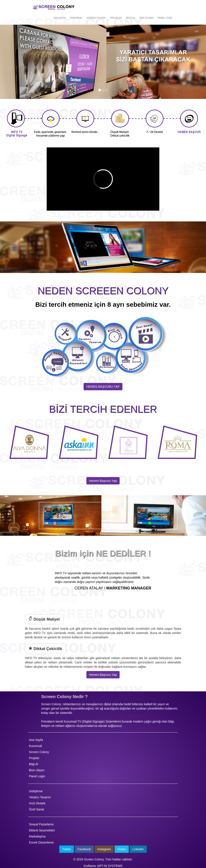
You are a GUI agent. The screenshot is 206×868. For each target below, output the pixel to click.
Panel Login (37, 776)
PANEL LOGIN (165, 18)
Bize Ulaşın (37, 770)
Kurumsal (35, 746)
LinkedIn (138, 849)
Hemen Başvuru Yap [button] (103, 675)
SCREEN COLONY (96, 18)
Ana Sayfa (36, 740)
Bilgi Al (34, 764)
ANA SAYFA (60, 18)
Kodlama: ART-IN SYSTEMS (103, 866)
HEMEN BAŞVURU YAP (103, 387)
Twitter (67, 849)
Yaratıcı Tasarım (40, 797)
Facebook (84, 849)
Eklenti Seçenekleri (42, 830)
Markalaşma (37, 836)
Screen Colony (39, 752)
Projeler (34, 758)
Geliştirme (36, 791)
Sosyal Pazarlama (41, 824)
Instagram (104, 849)
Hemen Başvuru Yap (103, 481)
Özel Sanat (37, 809)
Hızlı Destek (37, 803)
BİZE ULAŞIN (146, 18)
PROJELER (116, 18)
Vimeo (122, 849)
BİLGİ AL (131, 18)
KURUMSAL (76, 18)
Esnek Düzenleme (41, 842)
